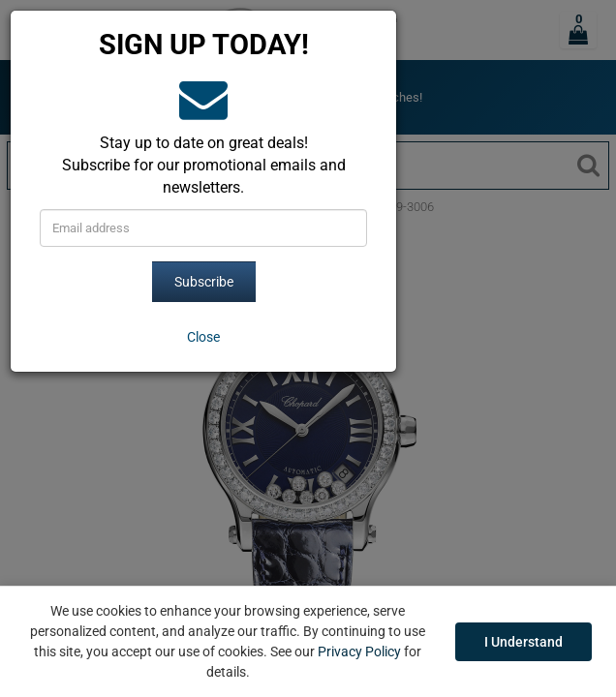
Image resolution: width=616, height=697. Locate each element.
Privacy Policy (359, 652)
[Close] (203, 337)
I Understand (524, 642)
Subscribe (204, 282)
